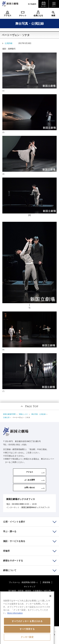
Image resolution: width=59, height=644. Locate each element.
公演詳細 (8, 43)
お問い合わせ (30, 487)
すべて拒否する (27, 633)
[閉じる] (50, 600)
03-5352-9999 (18, 504)
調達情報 (46, 582)
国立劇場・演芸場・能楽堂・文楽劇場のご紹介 (28, 591)
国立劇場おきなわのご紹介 (28, 595)
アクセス (8, 16)
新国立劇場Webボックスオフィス (36, 507)
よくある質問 (30, 480)
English (33, 4)
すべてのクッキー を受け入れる (27, 625)
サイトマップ (30, 587)
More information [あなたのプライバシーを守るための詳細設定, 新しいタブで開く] (15, 617)
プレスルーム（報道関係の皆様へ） (24, 582)
